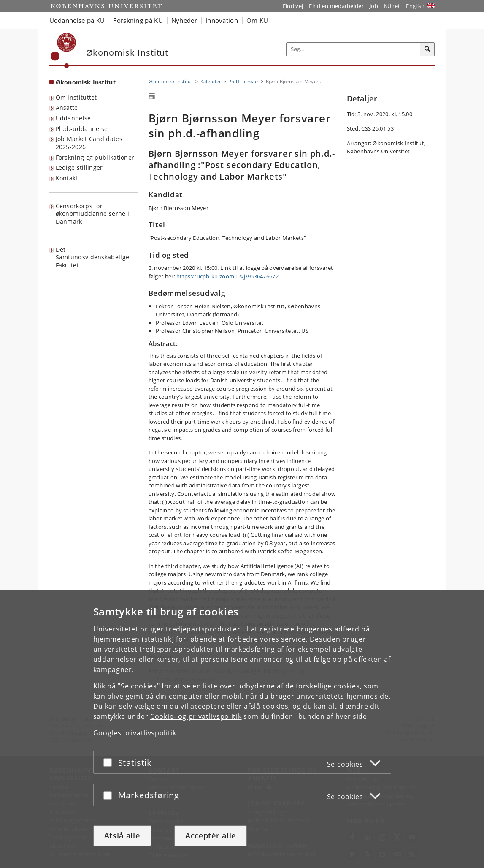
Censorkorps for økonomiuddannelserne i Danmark (93, 214)
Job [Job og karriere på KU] (374, 6)
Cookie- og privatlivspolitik (196, 716)
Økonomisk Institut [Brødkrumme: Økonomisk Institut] (171, 81)
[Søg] (427, 49)
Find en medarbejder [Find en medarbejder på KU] (336, 6)
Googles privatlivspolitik (135, 733)
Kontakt (67, 178)
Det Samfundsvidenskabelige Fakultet (93, 257)
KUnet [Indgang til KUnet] (392, 6)
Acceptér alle (211, 835)
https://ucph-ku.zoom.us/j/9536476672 (227, 276)
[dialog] (242, 729)
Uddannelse (73, 118)
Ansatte (67, 107)
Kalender (211, 81)
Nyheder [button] (184, 20)
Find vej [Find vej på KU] (293, 6)
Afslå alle (122, 835)
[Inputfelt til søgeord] (353, 49)
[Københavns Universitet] (64, 50)
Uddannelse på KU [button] (77, 20)
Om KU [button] (257, 20)
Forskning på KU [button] (138, 20)
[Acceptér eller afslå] (110, 762)
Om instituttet (76, 97)
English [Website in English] (415, 6)
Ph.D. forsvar (243, 81)
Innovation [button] (222, 20)
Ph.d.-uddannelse (82, 129)
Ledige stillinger (79, 167)
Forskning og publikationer (95, 157)
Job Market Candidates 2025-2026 (89, 143)
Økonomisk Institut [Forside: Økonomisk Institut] (86, 82)
